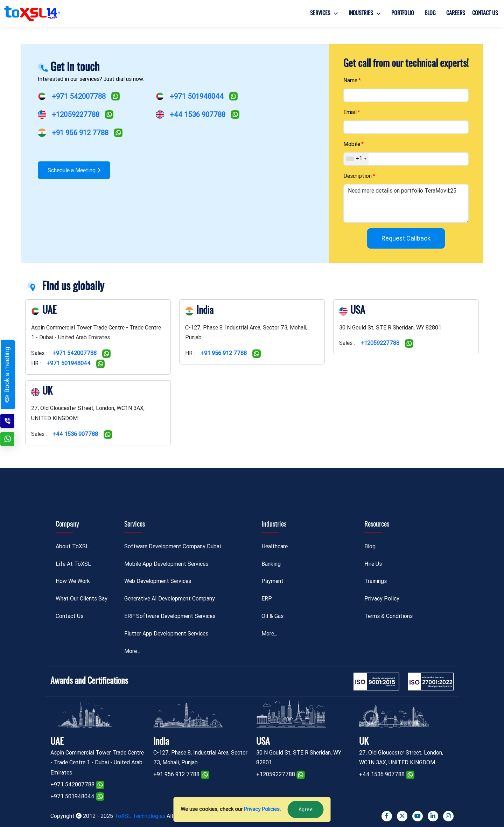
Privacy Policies (262, 809)
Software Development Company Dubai (173, 546)
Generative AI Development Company (170, 599)
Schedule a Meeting (74, 170)
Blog (430, 13)
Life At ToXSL (73, 564)
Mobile (352, 144)
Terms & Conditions (388, 616)
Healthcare (275, 546)
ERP (267, 599)
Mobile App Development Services (166, 564)
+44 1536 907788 (198, 114)
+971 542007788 (79, 96)
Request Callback (406, 238)
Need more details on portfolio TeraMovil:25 (406, 203)
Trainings (376, 581)
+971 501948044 (197, 96)
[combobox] (356, 159)
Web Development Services (158, 581)
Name (350, 80)
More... (132, 651)
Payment (272, 581)
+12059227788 (76, 114)
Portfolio (403, 13)
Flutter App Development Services (166, 634)
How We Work (73, 581)
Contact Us (485, 13)
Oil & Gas (272, 616)
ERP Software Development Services (170, 616)
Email (350, 112)
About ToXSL (72, 546)
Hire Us (373, 564)
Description (358, 176)
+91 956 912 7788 (80, 133)
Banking (271, 564)
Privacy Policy (382, 599)
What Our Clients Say (82, 599)
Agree (306, 809)
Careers (456, 13)
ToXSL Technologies (141, 816)
